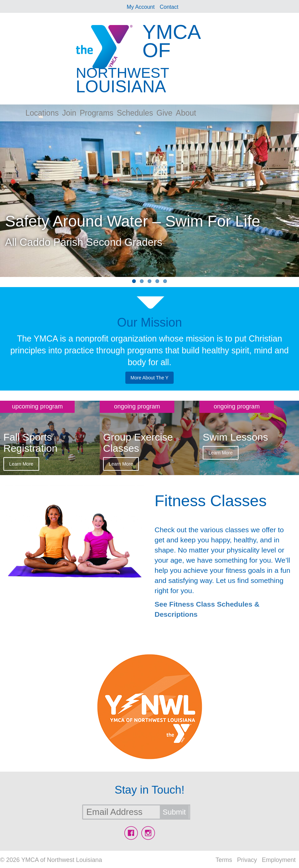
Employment (279, 860)
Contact (169, 7)
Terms (224, 860)
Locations (42, 113)
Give (164, 113)
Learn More (21, 464)
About (186, 113)
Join (69, 113)
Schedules (135, 113)
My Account (141, 7)
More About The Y (149, 378)
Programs (97, 113)
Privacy (247, 860)
